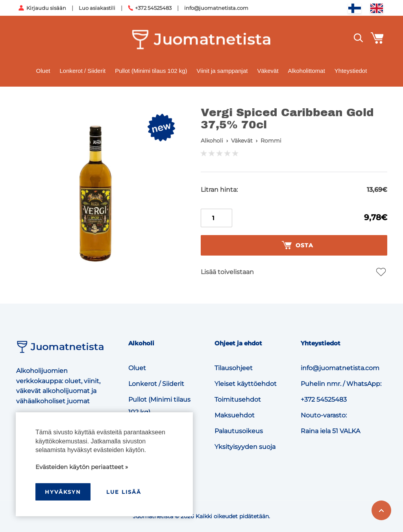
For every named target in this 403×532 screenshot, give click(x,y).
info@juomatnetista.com (216, 8)
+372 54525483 (153, 8)
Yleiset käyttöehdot (246, 384)
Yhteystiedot (351, 71)
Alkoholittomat (307, 71)
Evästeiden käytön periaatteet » (82, 467)
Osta (298, 245)
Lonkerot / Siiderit (82, 71)
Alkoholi (212, 141)
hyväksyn (63, 492)
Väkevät (268, 71)
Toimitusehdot (238, 399)
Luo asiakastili (97, 8)
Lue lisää (124, 492)
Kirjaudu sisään (46, 8)
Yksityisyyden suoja (245, 447)
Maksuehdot (235, 415)
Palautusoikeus (239, 431)
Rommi (271, 141)
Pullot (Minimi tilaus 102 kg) (151, 71)
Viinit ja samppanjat (222, 71)
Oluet (43, 71)
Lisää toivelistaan (227, 272)
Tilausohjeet (234, 368)
